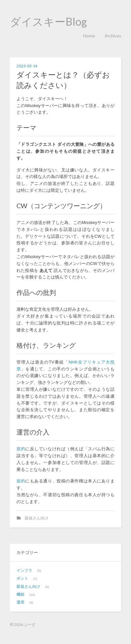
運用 (20, 602)
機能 (20, 594)
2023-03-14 (27, 66)
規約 (21, 449)
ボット (22, 578)
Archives (113, 36)
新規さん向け (37, 518)
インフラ (24, 570)
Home (89, 36)
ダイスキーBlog (48, 22)
